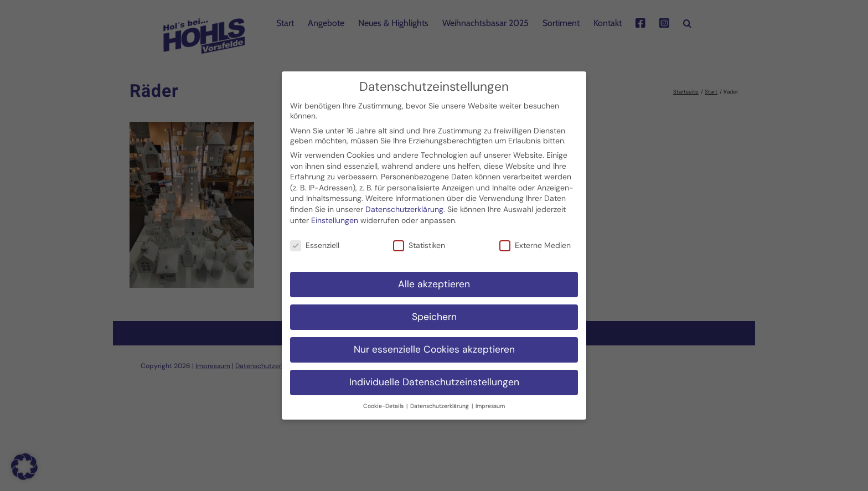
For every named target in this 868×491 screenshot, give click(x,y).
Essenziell (315, 241)
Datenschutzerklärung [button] (440, 401)
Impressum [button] (490, 401)
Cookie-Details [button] (384, 401)
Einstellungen (335, 215)
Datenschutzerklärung (404, 205)
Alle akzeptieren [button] (434, 280)
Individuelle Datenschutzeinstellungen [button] (434, 378)
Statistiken (419, 241)
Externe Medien (535, 241)
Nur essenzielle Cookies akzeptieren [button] (434, 345)
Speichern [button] (434, 312)
